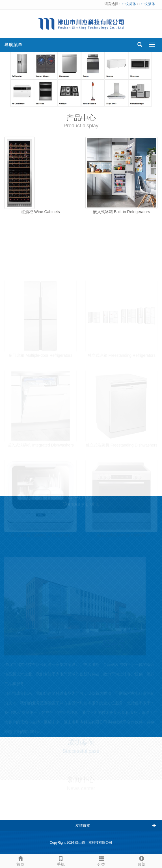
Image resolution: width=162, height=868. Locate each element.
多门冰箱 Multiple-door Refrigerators (40, 353)
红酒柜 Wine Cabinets (41, 212)
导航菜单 (13, 45)
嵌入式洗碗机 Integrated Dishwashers (41, 443)
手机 (61, 860)
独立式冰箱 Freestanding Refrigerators (122, 353)
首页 (20, 860)
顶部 (142, 860)
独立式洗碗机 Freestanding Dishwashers (122, 443)
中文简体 (129, 4)
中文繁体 (148, 4)
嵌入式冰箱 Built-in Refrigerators (122, 212)
